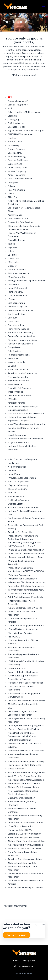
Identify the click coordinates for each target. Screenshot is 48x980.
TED (10, 97)
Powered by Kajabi (24, 973)
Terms (16, 961)
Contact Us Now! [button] (16, 935)
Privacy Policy (29, 961)
